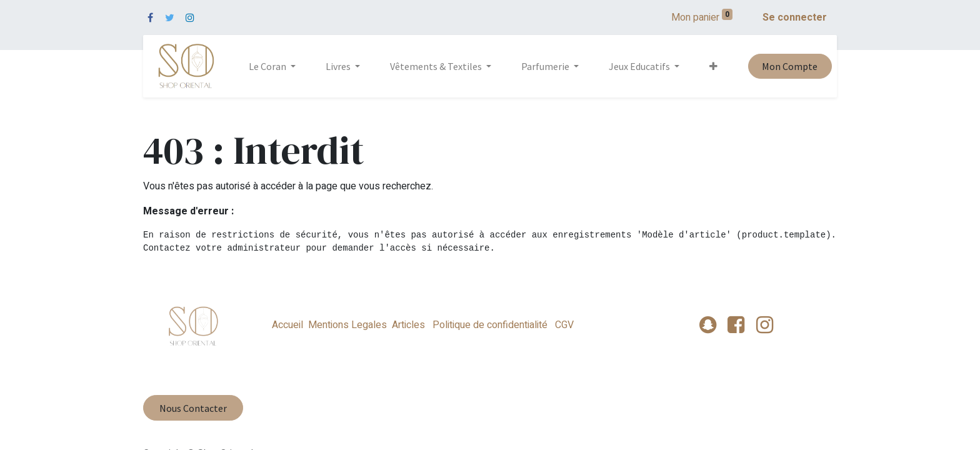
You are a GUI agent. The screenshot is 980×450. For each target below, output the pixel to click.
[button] (713, 66)
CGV (563, 325)
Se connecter (795, 17)
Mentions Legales (347, 325)
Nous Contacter (193, 408)
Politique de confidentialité (490, 325)
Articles (408, 325)
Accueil (287, 325)
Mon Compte (790, 66)
